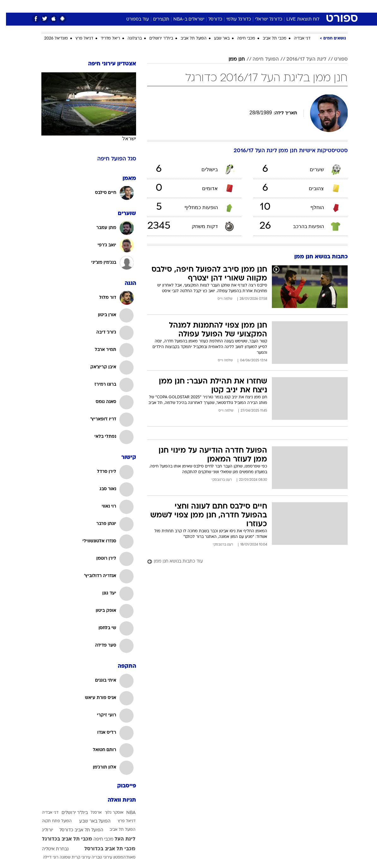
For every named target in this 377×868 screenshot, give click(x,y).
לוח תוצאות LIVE (297, 19)
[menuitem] (285, 6)
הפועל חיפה (260, 59)
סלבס (232, 6)
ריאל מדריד (104, 39)
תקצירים (155, 19)
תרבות (250, 6)
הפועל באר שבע (89, 821)
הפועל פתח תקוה (51, 821)
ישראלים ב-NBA (183, 19)
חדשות (289, 6)
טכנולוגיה (140, 6)
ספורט (269, 6)
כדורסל (209, 19)
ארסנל (90, 813)
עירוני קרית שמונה (69, 858)
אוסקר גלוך (108, 813)
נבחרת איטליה (49, 849)
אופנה (119, 6)
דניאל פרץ (78, 39)
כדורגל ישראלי (263, 19)
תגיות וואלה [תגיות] (116, 800)
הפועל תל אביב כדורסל (75, 830)
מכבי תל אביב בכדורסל (104, 849)
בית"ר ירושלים (155, 39)
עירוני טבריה (96, 858)
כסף (216, 6)
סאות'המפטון (118, 858)
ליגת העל (119, 839)
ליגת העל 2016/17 (300, 59)
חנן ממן (231, 59)
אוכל (200, 6)
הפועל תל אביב (188, 39)
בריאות (182, 6)
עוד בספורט (132, 19)
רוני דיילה (45, 858)
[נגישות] (9, 6)
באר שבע (216, 39)
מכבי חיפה (240, 39)
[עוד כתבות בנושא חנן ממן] (241, 562)
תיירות (162, 6)
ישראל (123, 139)
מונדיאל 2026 (50, 39)
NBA (125, 813)
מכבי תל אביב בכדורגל (61, 839)
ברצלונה (129, 39)
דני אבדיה (296, 39)
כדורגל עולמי (233, 19)
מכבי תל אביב (269, 39)
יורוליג (42, 830)
